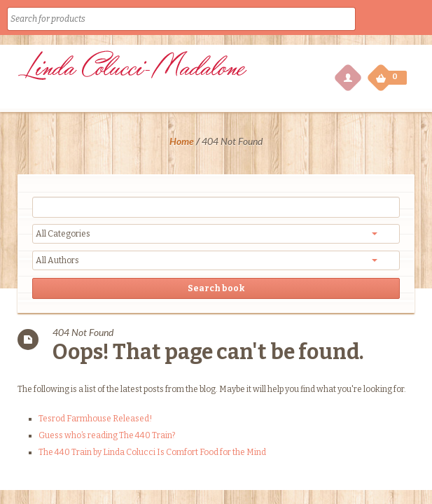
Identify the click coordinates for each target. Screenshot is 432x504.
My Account (347, 77)
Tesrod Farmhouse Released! (95, 419)
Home (182, 141)
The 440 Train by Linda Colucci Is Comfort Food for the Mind (152, 452)
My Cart (382, 74)
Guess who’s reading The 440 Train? (107, 435)
